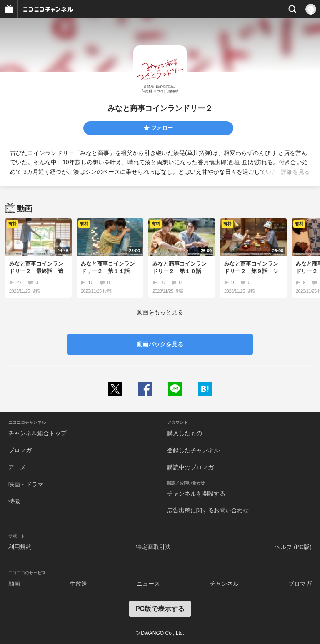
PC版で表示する (160, 609)
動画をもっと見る (160, 312)
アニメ (17, 467)
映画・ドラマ (26, 484)
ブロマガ (20, 450)
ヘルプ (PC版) (293, 547)
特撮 (14, 501)
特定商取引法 (153, 547)
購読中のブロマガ (190, 467)
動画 (14, 584)
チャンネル (224, 584)
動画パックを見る (160, 344)
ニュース (148, 584)
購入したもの (185, 433)
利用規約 (20, 547)
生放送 (78, 584)
